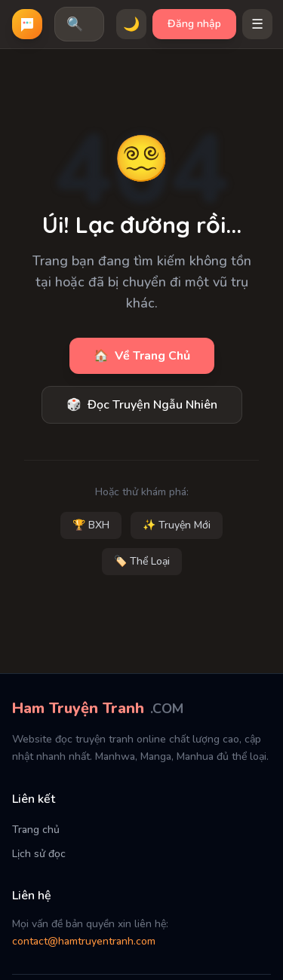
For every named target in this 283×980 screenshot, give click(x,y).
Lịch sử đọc (39, 854)
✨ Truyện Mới (177, 525)
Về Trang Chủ (142, 356)
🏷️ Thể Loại (142, 561)
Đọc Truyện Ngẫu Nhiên (142, 405)
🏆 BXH (91, 525)
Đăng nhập (194, 24)
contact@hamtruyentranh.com (84, 941)
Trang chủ (36, 830)
